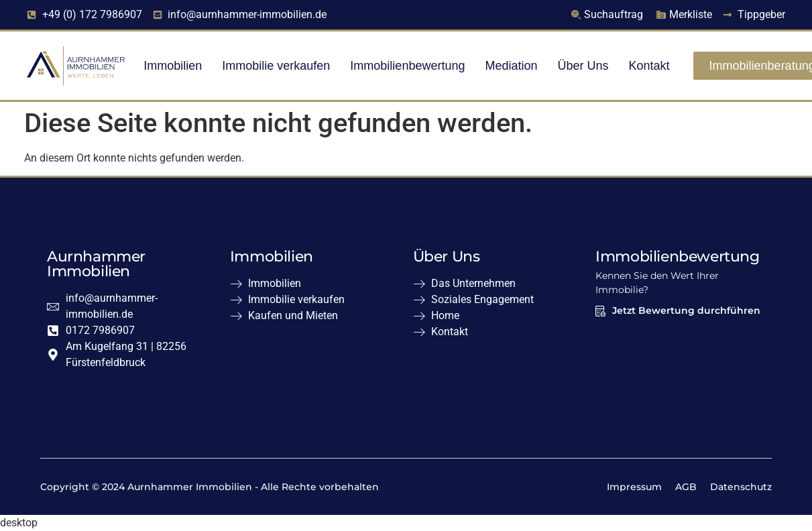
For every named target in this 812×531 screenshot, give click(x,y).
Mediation (511, 66)
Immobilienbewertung (407, 66)
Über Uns (583, 66)
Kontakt (649, 66)
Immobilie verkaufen (276, 66)
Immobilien (173, 66)
